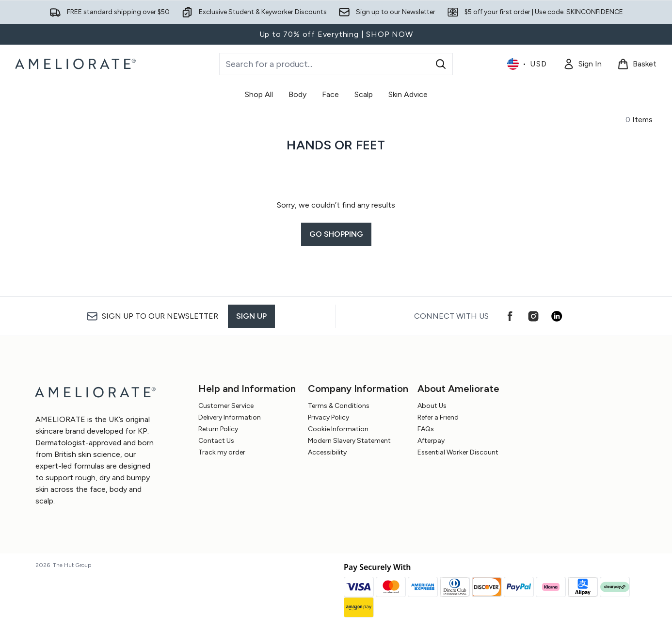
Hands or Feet (336, 145)
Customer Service (226, 406)
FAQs (426, 429)
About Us (432, 406)
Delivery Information (230, 417)
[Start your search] (336, 64)
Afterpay (431, 441)
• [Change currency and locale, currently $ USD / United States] (527, 64)
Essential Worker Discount (458, 452)
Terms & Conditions (339, 406)
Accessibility (327, 452)
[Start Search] (441, 64)
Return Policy (218, 429)
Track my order (222, 452)
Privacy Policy (328, 417)
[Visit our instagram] (533, 316)
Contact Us (216, 441)
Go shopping (336, 234)
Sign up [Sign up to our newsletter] (251, 316)
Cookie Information (338, 429)
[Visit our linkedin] (557, 316)
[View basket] (637, 64)
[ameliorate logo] (77, 64)
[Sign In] (582, 64)
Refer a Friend (438, 417)
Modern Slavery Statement (349, 441)
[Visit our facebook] (510, 316)
